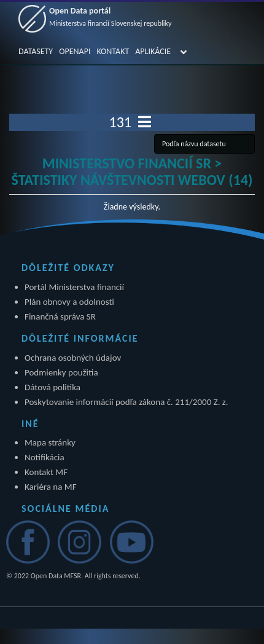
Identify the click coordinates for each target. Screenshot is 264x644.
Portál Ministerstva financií (74, 287)
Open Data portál (111, 17)
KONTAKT (113, 51)
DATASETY (36, 51)
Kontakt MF (46, 472)
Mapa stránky (50, 442)
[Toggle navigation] (145, 122)
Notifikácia (45, 457)
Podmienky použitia (61, 372)
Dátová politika (52, 387)
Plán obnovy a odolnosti (69, 302)
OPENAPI (75, 51)
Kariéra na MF (51, 487)
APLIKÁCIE (153, 51)
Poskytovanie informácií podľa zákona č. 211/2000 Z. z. (126, 402)
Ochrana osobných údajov (73, 358)
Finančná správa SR (60, 316)
